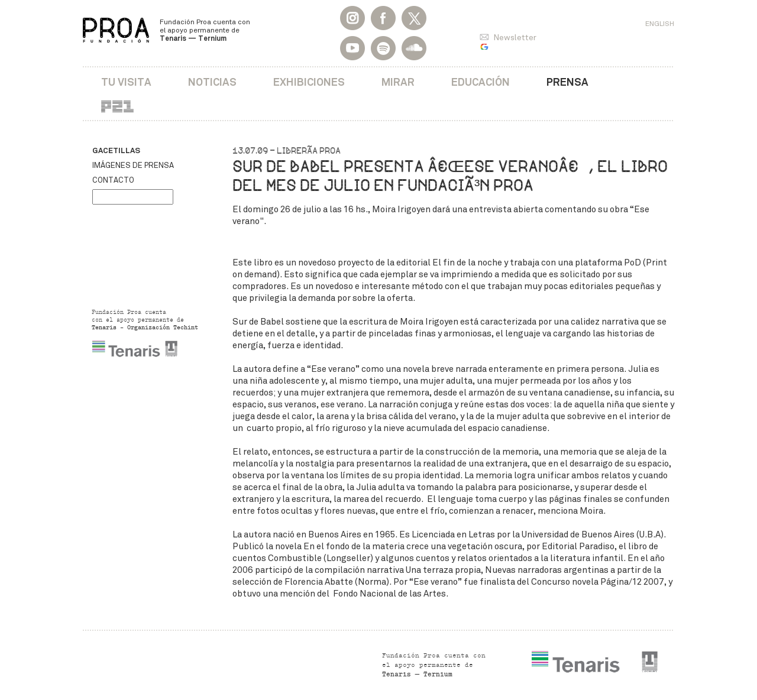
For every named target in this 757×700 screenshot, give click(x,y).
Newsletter (515, 38)
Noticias (212, 82)
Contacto (113, 180)
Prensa (567, 82)
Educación (481, 82)
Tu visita (126, 82)
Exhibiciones (309, 82)
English (660, 24)
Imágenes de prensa (133, 166)
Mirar (398, 82)
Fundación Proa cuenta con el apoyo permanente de (205, 30)
